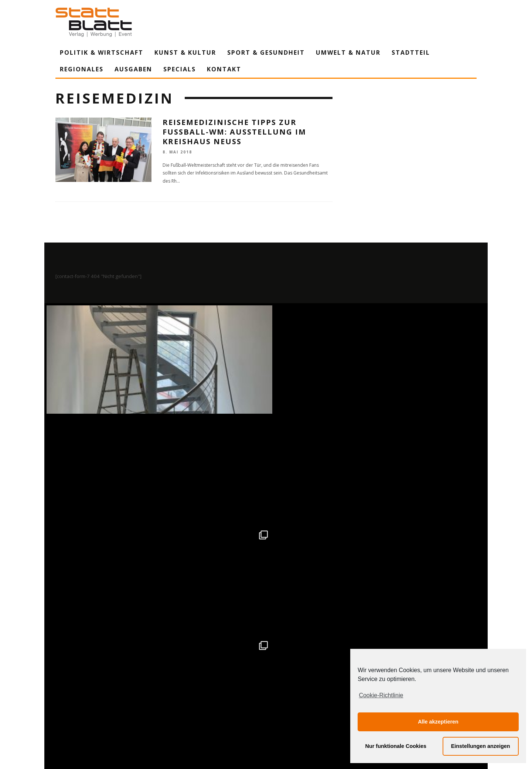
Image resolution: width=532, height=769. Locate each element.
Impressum (187, 695)
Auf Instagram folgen (267, 534)
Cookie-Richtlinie (381, 695)
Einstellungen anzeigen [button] (481, 746)
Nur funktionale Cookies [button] (396, 746)
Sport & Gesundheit (266, 52)
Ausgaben (133, 69)
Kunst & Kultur (185, 52)
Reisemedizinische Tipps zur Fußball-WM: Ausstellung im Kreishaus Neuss (234, 132)
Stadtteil (411, 52)
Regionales (82, 69)
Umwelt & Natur (348, 52)
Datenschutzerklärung (267, 695)
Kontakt (224, 69)
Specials (180, 69)
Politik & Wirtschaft (102, 52)
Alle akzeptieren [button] (438, 722)
